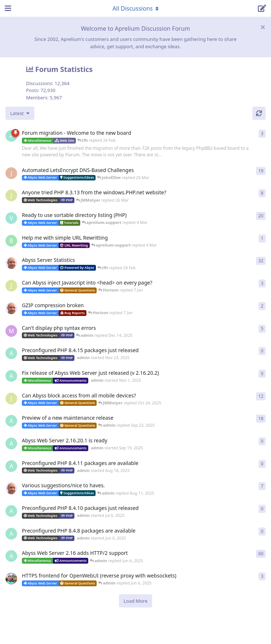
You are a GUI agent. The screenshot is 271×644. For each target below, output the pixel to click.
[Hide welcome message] (263, 27)
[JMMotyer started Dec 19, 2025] (11, 286)
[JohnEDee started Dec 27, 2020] (11, 173)
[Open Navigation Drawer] (7, 8)
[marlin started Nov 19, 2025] (11, 331)
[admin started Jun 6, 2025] (11, 534)
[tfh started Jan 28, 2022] (11, 263)
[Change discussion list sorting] (20, 113)
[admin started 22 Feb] (11, 136)
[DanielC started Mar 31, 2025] (11, 579)
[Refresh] (259, 113)
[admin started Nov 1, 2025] (11, 376)
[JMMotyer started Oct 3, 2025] (11, 399)
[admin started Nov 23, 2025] (11, 353)
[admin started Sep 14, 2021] (11, 556)
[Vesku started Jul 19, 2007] (11, 218)
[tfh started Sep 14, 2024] (11, 488)
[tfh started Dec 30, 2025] (11, 308)
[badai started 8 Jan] (11, 241)
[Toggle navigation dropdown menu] (136, 8)
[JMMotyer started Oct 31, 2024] (11, 195)
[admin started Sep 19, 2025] (11, 443)
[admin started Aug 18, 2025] (11, 466)
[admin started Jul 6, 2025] (11, 511)
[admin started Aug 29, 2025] (11, 421)
